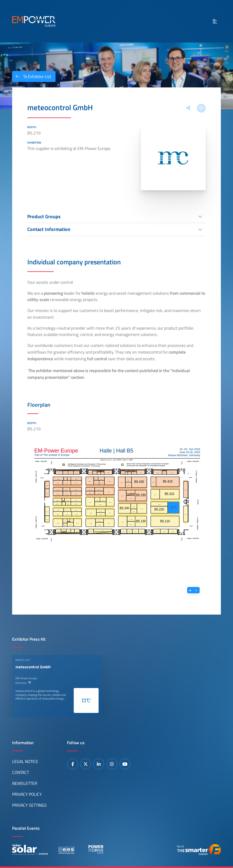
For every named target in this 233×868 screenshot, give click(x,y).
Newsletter (25, 783)
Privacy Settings (29, 805)
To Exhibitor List (32, 76)
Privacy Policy (27, 794)
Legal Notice (25, 761)
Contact (20, 772)
